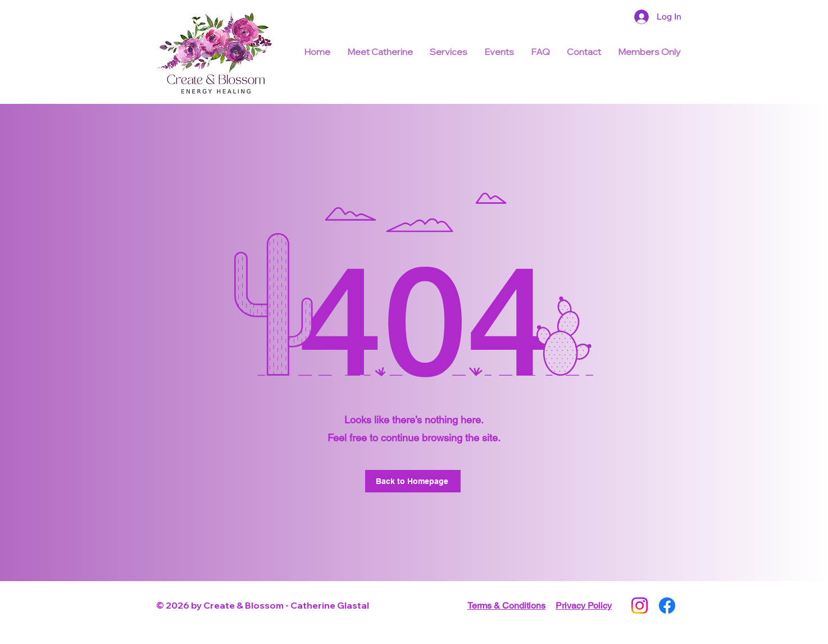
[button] (540, 52)
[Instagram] (640, 606)
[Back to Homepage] (413, 481)
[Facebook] (667, 606)
